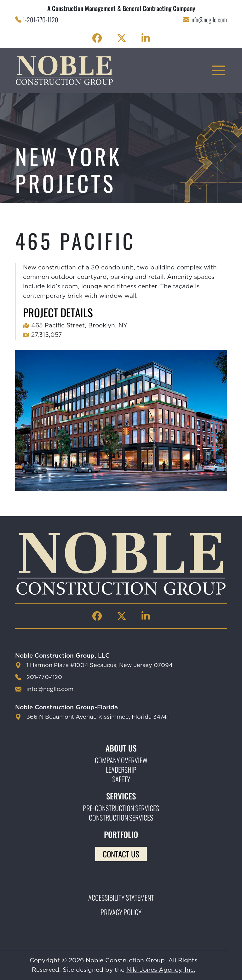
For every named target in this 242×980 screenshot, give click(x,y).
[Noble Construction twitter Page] (122, 38)
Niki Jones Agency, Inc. (161, 970)
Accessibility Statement (121, 897)
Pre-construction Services (121, 808)
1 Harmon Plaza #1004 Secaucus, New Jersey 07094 (100, 666)
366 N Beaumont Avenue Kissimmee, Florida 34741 (98, 717)
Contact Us (121, 854)
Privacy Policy (121, 912)
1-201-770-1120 (40, 20)
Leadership (121, 770)
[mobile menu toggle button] (219, 70)
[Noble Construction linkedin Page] (146, 38)
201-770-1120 (44, 677)
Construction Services (121, 817)
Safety (121, 779)
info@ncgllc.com (209, 20)
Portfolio (121, 834)
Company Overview (121, 760)
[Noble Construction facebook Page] (97, 38)
